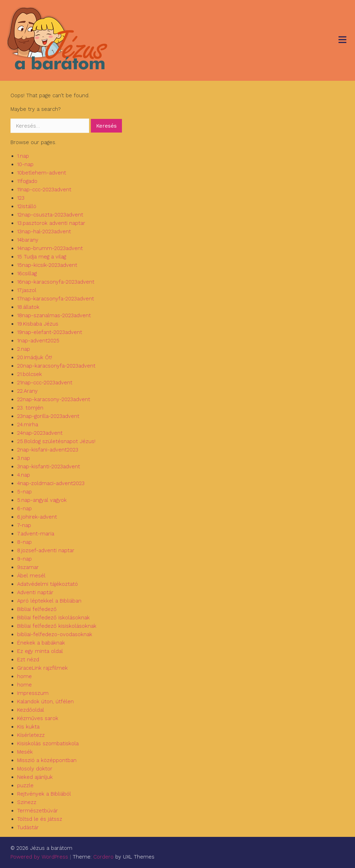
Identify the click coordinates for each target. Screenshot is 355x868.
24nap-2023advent (40, 433)
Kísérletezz (31, 735)
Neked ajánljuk (35, 777)
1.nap (23, 156)
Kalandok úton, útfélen (45, 702)
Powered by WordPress (39, 857)
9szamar (28, 567)
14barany (28, 240)
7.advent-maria (36, 534)
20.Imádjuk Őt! (35, 357)
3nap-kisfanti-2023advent (49, 467)
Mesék (25, 752)
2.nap (24, 349)
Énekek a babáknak (41, 643)
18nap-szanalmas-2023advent (54, 315)
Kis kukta (28, 727)
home (24, 676)
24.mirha (28, 425)
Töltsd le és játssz (40, 819)
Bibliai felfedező (37, 609)
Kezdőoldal (31, 710)
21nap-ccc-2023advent (45, 383)
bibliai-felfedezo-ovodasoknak (55, 634)
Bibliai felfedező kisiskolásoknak (57, 626)
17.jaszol (27, 290)
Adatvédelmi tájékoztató (48, 584)
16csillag (27, 273)
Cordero (103, 857)
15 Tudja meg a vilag (42, 257)
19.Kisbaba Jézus (38, 324)
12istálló (27, 206)
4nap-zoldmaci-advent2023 (51, 483)
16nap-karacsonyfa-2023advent (56, 282)
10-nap (25, 164)
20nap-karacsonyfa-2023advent (56, 366)
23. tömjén (30, 408)
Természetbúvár (38, 811)
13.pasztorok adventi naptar (51, 223)
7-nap (24, 525)
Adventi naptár (35, 592)
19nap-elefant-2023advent (50, 332)
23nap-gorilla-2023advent (48, 416)
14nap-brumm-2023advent (50, 248)
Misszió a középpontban (47, 760)
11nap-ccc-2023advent (44, 190)
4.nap (24, 475)
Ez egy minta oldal (40, 651)
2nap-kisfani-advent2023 (48, 450)
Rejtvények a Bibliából (44, 794)
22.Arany (27, 391)
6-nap (24, 508)
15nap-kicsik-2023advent (47, 265)
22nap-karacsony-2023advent (54, 399)
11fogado (27, 181)
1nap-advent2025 (38, 341)
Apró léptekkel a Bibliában (49, 601)
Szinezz (27, 802)
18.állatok (28, 307)
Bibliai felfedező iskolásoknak (53, 618)
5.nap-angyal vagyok (42, 500)
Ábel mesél (31, 576)
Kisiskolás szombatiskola (48, 744)
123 (21, 198)
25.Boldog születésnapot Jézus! (56, 441)
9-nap (24, 559)
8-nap (24, 542)
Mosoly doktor (35, 769)
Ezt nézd (28, 660)
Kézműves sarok (38, 718)
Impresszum (33, 693)
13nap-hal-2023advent (44, 232)
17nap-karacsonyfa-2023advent (56, 299)
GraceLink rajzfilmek (42, 668)
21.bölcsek (30, 374)
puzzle (25, 785)
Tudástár (28, 827)
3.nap (24, 458)
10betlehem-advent (42, 173)
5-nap (24, 492)
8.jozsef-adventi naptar (46, 550)
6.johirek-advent (37, 517)
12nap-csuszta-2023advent (50, 215)
